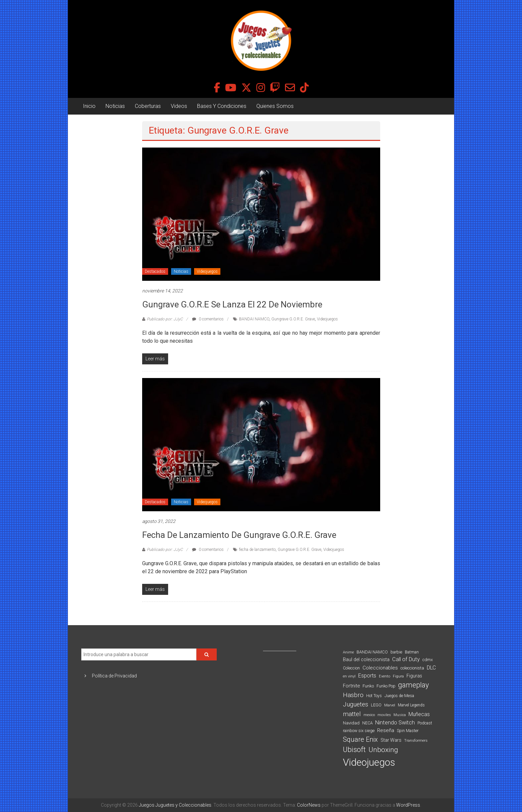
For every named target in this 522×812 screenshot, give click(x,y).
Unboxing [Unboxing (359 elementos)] (383, 750)
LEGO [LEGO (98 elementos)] (376, 705)
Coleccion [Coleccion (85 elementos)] (351, 668)
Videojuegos (207, 271)
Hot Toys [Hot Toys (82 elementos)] (374, 696)
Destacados (155, 271)
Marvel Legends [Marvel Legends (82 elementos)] (411, 705)
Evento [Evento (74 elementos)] (385, 676)
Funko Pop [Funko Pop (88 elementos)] (386, 686)
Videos (179, 106)
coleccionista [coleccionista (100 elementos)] (412, 668)
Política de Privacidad (114, 676)
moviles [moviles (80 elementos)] (384, 715)
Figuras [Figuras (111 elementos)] (414, 676)
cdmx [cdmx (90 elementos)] (428, 660)
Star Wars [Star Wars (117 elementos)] (391, 740)
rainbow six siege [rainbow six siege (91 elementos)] (359, 731)
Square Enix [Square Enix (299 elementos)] (360, 740)
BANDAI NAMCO (254, 319)
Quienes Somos (275, 106)
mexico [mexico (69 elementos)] (369, 715)
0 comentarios (208, 319)
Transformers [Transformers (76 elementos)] (416, 740)
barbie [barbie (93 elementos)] (396, 652)
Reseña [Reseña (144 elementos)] (386, 730)
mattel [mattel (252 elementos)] (352, 714)
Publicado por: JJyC (165, 319)
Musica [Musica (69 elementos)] (400, 715)
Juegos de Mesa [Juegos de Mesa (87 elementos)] (399, 696)
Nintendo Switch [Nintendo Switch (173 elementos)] (395, 723)
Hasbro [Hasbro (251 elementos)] (353, 695)
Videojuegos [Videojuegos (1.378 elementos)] (369, 762)
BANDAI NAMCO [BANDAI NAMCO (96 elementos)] (372, 652)
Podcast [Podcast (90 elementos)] (425, 723)
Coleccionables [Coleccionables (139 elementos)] (380, 668)
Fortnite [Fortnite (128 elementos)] (351, 686)
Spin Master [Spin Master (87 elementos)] (408, 731)
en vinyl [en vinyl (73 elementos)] (349, 676)
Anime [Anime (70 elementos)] (348, 652)
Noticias (115, 106)
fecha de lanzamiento (257, 550)
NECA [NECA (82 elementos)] (367, 723)
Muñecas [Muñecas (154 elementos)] (419, 714)
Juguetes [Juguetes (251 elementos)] (356, 704)
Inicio (89, 106)
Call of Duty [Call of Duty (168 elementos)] (406, 659)
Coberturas (148, 106)
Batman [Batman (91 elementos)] (412, 652)
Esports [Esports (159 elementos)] (367, 676)
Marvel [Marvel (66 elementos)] (390, 705)
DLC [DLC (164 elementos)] (431, 668)
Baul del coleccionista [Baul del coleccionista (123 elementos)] (366, 660)
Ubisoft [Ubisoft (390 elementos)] (354, 750)
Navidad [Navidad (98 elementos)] (351, 723)
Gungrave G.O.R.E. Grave (293, 319)
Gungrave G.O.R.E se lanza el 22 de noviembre (232, 304)
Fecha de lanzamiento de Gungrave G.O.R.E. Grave (239, 535)
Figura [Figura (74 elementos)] (398, 676)
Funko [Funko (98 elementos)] (368, 686)
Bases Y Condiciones (222, 106)
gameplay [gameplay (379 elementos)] (413, 685)
